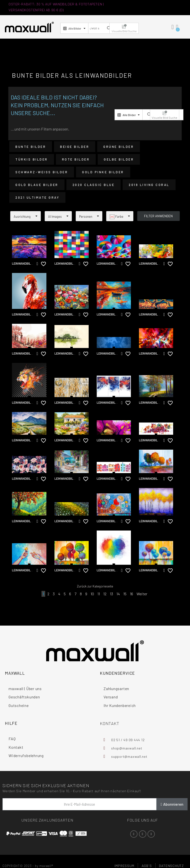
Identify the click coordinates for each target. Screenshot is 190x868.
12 (105, 594)
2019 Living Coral (149, 185)
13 (111, 594)
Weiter (142, 594)
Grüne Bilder (119, 147)
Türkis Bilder (32, 159)
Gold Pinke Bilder (103, 172)
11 (99, 594)
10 (92, 594)
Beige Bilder (75, 147)
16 (132, 594)
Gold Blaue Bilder (37, 185)
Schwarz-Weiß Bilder (42, 172)
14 (118, 594)
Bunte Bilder (31, 147)
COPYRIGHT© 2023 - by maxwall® (28, 866)
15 (125, 594)
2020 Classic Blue (94, 185)
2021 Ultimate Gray (37, 197)
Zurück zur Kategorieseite (95, 586)
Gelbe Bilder (119, 159)
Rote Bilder (76, 159)
